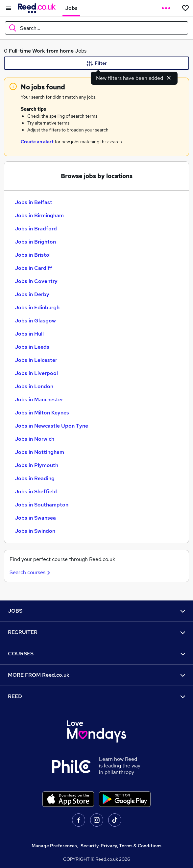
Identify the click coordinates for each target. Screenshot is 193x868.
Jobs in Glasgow (35, 321)
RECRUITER (96, 632)
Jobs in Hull (29, 334)
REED (96, 696)
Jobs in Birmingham (39, 215)
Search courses (31, 572)
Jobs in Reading (35, 478)
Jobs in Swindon (35, 531)
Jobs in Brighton (35, 242)
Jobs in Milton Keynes (42, 413)
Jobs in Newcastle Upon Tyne (51, 426)
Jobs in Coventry (36, 281)
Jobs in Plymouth (36, 465)
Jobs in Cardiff (34, 268)
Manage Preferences (54, 846)
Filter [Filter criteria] (97, 63)
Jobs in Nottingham (39, 452)
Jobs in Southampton (42, 505)
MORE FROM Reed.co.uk (96, 675)
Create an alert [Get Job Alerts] (37, 142)
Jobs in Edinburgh (37, 307)
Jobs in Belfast (34, 202)
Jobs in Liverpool (36, 373)
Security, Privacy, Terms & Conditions (121, 846)
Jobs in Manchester (39, 399)
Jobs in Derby (32, 294)
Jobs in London (34, 386)
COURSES (96, 654)
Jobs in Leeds (32, 347)
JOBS (96, 611)
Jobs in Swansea (35, 518)
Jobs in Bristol (33, 255)
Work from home (53, 51)
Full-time (20, 51)
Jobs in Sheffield (36, 492)
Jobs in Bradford (36, 229)
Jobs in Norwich (35, 439)
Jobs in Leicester (36, 360)
